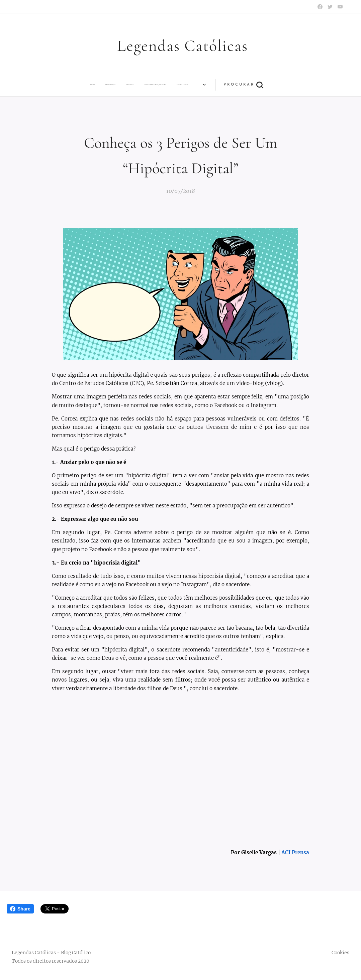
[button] (286, 85)
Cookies (340, 953)
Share (20, 909)
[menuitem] (50, 85)
